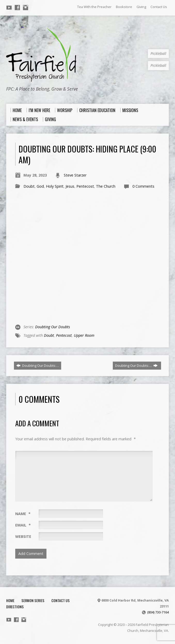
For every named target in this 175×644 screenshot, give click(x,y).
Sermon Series (33, 600)
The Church (106, 186)
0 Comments (143, 186)
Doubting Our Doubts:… (38, 365)
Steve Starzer (75, 175)
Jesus (70, 186)
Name (23, 514)
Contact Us (159, 7)
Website (23, 536)
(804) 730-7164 (158, 612)
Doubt (29, 186)
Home (10, 600)
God (40, 186)
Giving (141, 7)
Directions (15, 607)
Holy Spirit (55, 186)
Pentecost (85, 186)
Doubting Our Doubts (53, 327)
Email (23, 525)
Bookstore (124, 7)
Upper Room (84, 335)
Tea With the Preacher (94, 7)
